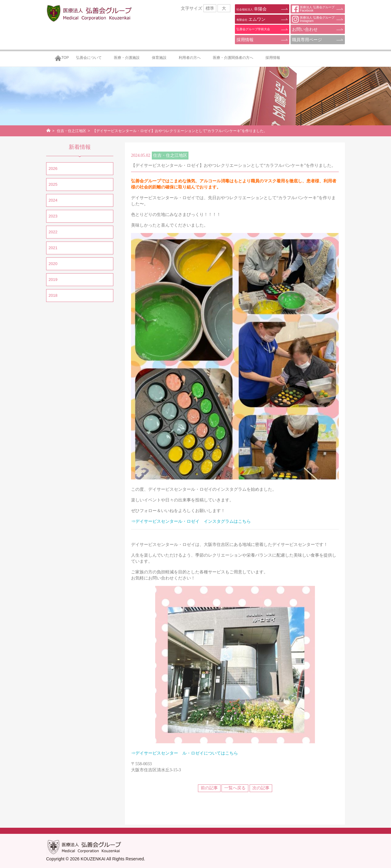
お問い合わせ (305, 29)
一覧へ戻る (235, 788)
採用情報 (245, 40)
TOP (65, 58)
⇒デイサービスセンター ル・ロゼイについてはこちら (185, 753)
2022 (53, 232)
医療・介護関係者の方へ (233, 58)
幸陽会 (252, 9)
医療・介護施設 (127, 58)
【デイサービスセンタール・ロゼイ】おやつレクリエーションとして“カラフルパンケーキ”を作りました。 (233, 165)
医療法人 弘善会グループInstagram (313, 19)
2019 (53, 280)
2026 (53, 169)
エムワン (251, 19)
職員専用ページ (307, 40)
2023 (53, 216)
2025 (53, 184)
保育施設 (159, 58)
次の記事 (261, 788)
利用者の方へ (190, 58)
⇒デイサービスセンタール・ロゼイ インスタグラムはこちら (191, 521)
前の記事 (209, 788)
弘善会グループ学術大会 (253, 29)
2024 (53, 200)
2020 (53, 264)
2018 (53, 295)
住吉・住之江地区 (71, 131)
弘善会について (89, 58)
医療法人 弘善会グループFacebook (313, 9)
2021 (53, 248)
